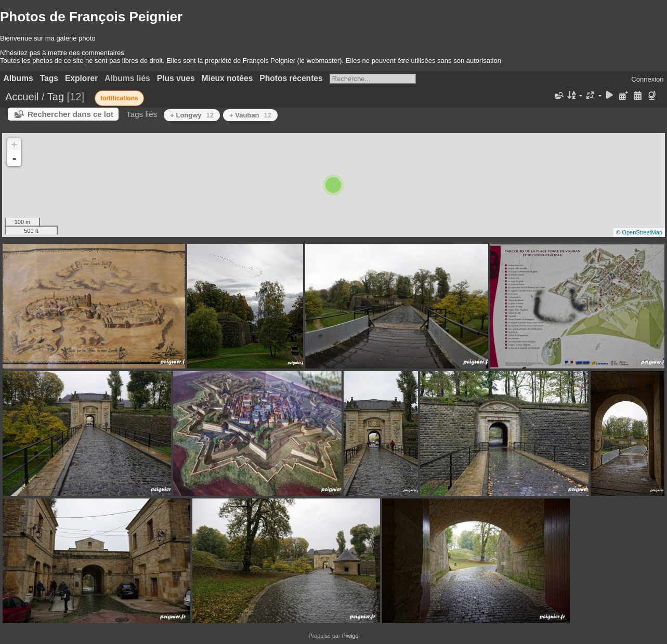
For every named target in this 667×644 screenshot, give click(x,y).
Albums (18, 78)
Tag (56, 97)
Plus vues (176, 78)
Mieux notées (227, 78)
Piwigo (350, 636)
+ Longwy (192, 115)
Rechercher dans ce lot (70, 114)
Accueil (22, 97)
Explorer (81, 78)
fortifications (119, 98)
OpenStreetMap (642, 232)
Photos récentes (291, 78)
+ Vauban (250, 115)
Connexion (647, 79)
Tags (49, 78)
